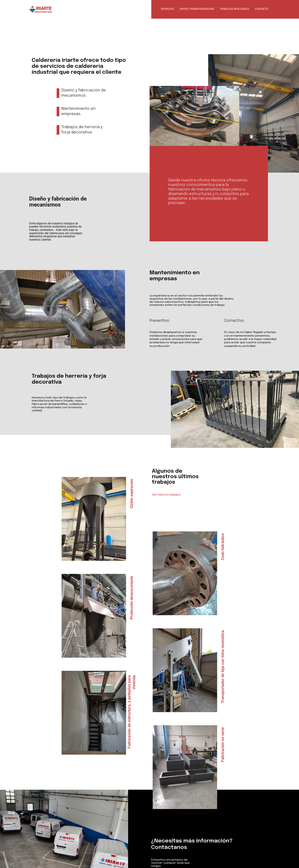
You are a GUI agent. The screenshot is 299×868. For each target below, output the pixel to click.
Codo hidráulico (223, 547)
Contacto (262, 9)
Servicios (167, 9)
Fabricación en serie (223, 745)
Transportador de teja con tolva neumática (223, 667)
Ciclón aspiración (132, 494)
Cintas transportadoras (197, 9)
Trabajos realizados (235, 9)
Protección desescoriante (132, 598)
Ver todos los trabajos (166, 495)
